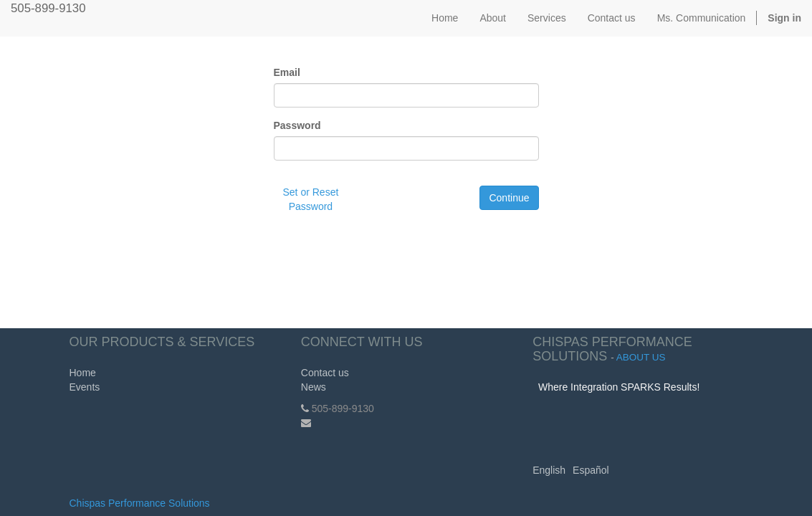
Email (287, 72)
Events (85, 387)
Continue (509, 198)
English (549, 470)
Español (591, 470)
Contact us (325, 373)
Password (297, 125)
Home (83, 373)
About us (641, 357)
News (314, 387)
